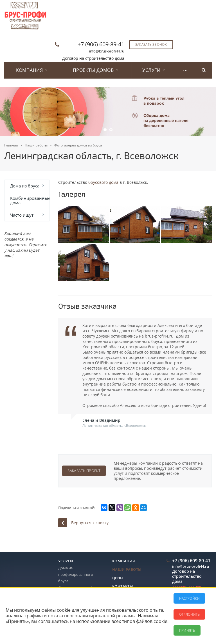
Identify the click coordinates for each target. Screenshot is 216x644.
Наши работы (127, 569)
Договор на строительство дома (93, 58)
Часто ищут (22, 215)
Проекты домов (95, 70)
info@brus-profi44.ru (107, 51)
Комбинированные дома (30, 200)
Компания (32, 70)
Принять (187, 630)
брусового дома (103, 182)
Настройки (189, 598)
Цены (118, 578)
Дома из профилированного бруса (76, 574)
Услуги (153, 70)
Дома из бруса (25, 186)
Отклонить (189, 614)
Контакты (122, 586)
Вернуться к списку (83, 523)
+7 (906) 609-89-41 (101, 44)
